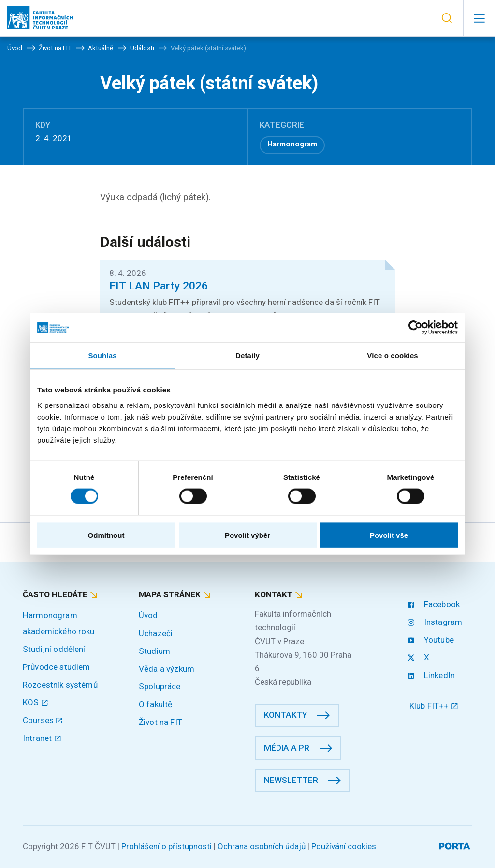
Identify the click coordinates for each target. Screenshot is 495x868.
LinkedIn (432, 675)
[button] (447, 18)
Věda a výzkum (167, 669)
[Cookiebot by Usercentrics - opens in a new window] (415, 328)
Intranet (42, 738)
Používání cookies (344, 846)
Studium (154, 651)
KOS (36, 702)
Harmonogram (292, 144)
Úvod (148, 615)
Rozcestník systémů (60, 685)
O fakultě (155, 704)
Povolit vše (389, 535)
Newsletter (291, 780)
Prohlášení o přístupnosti (167, 846)
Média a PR (287, 748)
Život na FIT (160, 722)
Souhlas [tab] (102, 355)
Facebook (435, 604)
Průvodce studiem (56, 667)
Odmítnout (106, 535)
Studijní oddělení (54, 649)
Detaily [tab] (247, 355)
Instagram (436, 622)
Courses (43, 720)
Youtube (432, 640)
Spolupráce (160, 686)
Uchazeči (156, 633)
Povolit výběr (247, 535)
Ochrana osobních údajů (262, 846)
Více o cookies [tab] (393, 355)
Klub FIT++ (434, 706)
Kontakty (285, 715)
